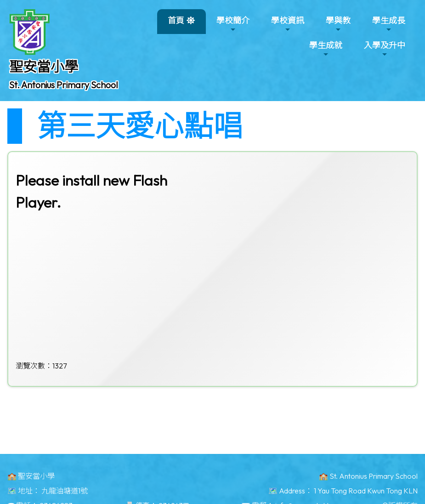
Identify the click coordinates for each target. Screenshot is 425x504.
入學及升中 (385, 49)
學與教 (338, 24)
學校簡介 (233, 24)
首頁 (176, 20)
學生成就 (326, 49)
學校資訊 (288, 24)
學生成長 (389, 24)
